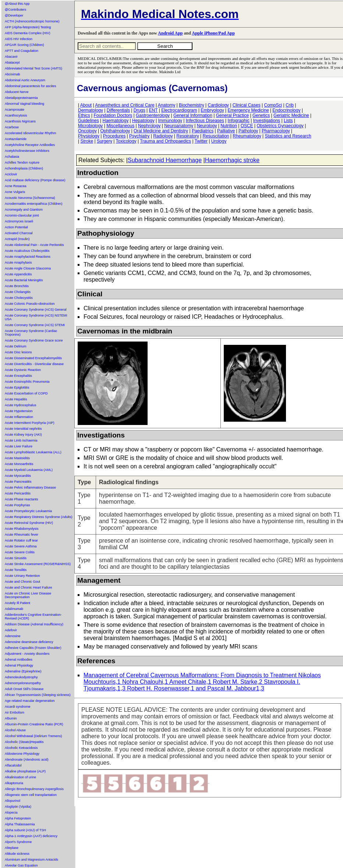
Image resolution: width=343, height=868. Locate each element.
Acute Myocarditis (18, 476)
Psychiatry (139, 136)
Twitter (201, 141)
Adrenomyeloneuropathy (23, 683)
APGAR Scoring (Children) (24, 45)
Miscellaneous (120, 126)
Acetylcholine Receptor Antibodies (30, 145)
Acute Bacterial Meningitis (24, 280)
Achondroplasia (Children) (24, 168)
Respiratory (188, 136)
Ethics (84, 115)
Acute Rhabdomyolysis (22, 529)
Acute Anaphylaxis (18, 262)
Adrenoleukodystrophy (21, 677)
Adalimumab (14, 609)
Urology (219, 141)
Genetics (261, 115)
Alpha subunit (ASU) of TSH (25, 830)
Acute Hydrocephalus (21, 405)
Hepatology (143, 121)
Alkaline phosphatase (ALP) (25, 771)
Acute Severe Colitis (20, 552)
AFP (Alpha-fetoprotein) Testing (28, 27)
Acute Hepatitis (16, 399)
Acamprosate (15, 110)
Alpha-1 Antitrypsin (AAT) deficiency (31, 836)
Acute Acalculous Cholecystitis (27, 251)
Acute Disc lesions (18, 352)
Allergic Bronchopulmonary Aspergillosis (34, 789)
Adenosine (13, 636)
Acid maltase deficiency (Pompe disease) (35, 180)
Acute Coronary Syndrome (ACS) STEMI (35, 325)
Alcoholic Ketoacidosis (21, 748)
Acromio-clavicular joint (22, 215)
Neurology (207, 126)
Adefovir (11, 630)
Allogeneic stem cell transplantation (31, 795)
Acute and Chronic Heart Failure (29, 587)
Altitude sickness (17, 854)
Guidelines (89, 121)
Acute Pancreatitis (18, 482)
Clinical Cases (247, 105)
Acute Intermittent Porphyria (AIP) (30, 423)
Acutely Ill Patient (17, 603)
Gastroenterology (153, 115)
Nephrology (149, 126)
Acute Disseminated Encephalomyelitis (33, 358)
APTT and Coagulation (22, 51)
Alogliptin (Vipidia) (18, 807)
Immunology (170, 121)
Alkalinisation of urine (20, 777)
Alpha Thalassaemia (20, 824)
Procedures (114, 136)
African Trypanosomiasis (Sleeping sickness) (38, 695)
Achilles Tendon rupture (22, 162)
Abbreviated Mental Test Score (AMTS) (33, 68)
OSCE (247, 126)
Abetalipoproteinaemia (21, 98)
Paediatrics (203, 131)
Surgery (105, 141)
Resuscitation (216, 136)
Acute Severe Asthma (21, 546)
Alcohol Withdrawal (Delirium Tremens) (33, 736)
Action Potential (16, 227)
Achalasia (12, 157)
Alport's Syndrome (18, 842)
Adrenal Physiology (19, 665)
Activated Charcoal (19, 233)
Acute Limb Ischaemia (21, 440)
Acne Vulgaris (15, 192)
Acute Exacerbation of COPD (26, 393)
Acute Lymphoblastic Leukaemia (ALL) (33, 452)
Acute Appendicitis (18, 274)
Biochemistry (192, 105)
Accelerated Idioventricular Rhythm (31, 133)
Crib (290, 105)
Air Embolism (15, 712)
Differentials (118, 110)
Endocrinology (286, 110)
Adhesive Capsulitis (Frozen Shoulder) (33, 648)
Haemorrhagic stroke (232, 160)
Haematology (116, 121)
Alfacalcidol (13, 765)
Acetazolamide (16, 139)
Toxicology (126, 141)
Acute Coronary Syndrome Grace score (34, 340)
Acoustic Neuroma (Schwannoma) (30, 198)
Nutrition (229, 126)
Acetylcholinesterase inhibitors (27, 151)
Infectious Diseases (205, 121)
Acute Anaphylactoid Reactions (28, 257)
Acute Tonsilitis (16, 570)
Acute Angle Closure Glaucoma (28, 268)
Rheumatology (247, 136)
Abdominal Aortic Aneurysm (25, 80)
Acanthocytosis (16, 115)
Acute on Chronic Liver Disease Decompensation (28, 595)
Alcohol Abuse (15, 730)
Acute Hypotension (19, 411)
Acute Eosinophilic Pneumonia (27, 382)
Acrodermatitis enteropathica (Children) (34, 204)
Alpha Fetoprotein (18, 818)
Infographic (239, 121)
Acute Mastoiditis (17, 458)
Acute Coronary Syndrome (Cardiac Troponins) (31, 333)
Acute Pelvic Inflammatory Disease (30, 487)
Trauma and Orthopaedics (165, 141)
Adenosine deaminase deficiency (29, 642)
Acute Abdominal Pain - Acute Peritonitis (34, 245)
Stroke (87, 141)
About (86, 105)
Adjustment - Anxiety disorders (27, 654)
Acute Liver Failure (19, 446)
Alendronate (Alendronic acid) (27, 760)
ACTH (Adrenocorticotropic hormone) (32, 21)
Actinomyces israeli (19, 221)
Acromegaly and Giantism (24, 210)
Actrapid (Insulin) (17, 239)
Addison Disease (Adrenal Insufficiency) (34, 624)
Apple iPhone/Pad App (213, 33)
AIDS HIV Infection (19, 39)
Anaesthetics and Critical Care (125, 105)
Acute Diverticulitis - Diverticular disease (34, 364)
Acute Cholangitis (18, 292)
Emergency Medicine (248, 110)
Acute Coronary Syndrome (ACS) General (36, 310)
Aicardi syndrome (18, 707)
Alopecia (11, 812)
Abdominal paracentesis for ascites (31, 86)
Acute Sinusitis (16, 558)
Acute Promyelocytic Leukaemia (28, 511)
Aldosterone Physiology (22, 754)
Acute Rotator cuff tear (21, 540)
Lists (288, 121)
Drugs (139, 110)
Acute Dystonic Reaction (23, 370)
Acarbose (12, 127)
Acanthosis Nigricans (20, 121)
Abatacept (12, 62)
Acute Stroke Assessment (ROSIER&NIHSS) (38, 564)
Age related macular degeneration (30, 701)
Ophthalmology (115, 131)
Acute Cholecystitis (19, 298)
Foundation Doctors (113, 115)
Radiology (163, 136)
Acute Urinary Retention (22, 576)
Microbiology (90, 126)
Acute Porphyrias (17, 505)
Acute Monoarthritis (19, 464)
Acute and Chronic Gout (22, 582)
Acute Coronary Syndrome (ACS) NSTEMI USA (36, 317)
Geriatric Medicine (291, 115)
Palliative (226, 131)
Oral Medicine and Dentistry (161, 131)
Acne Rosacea (16, 186)
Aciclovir (11, 174)
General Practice (232, 115)
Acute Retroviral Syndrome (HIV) (29, 523)
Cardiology (218, 105)
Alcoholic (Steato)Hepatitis (24, 742)
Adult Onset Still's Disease (24, 689)
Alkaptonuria (14, 783)
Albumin (11, 718)
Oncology (87, 131)
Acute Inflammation (19, 417)
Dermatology (91, 110)
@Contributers (15, 10)
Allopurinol (13, 801)
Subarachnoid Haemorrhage (165, 160)
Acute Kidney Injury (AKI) (23, 435)
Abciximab (13, 74)
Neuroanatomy (179, 126)
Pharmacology (276, 131)
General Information (193, 115)
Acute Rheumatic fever (22, 535)
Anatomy (167, 105)
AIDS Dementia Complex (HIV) (28, 33)
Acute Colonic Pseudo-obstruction (30, 304)
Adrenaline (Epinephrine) (23, 671)
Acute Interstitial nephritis (23, 429)
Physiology (89, 136)
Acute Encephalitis (18, 376)
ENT (153, 110)
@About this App (17, 4)
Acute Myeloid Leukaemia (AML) (29, 470)
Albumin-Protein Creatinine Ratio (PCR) (34, 724)
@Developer (14, 15)
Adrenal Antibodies (19, 660)
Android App (170, 33)
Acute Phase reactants (22, 499)
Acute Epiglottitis (17, 387)
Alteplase (12, 848)
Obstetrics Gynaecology (280, 126)
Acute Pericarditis (18, 493)
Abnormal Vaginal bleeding (24, 104)
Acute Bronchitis (17, 286)
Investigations (267, 121)
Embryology (212, 110)
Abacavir (11, 57)
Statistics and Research (288, 136)
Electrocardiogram (179, 110)
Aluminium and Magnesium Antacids (31, 860)
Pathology (248, 131)
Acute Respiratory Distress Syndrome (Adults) (39, 517)
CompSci (273, 105)
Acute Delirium (16, 346)
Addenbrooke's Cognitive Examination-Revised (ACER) (33, 617)
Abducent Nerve (17, 92)
